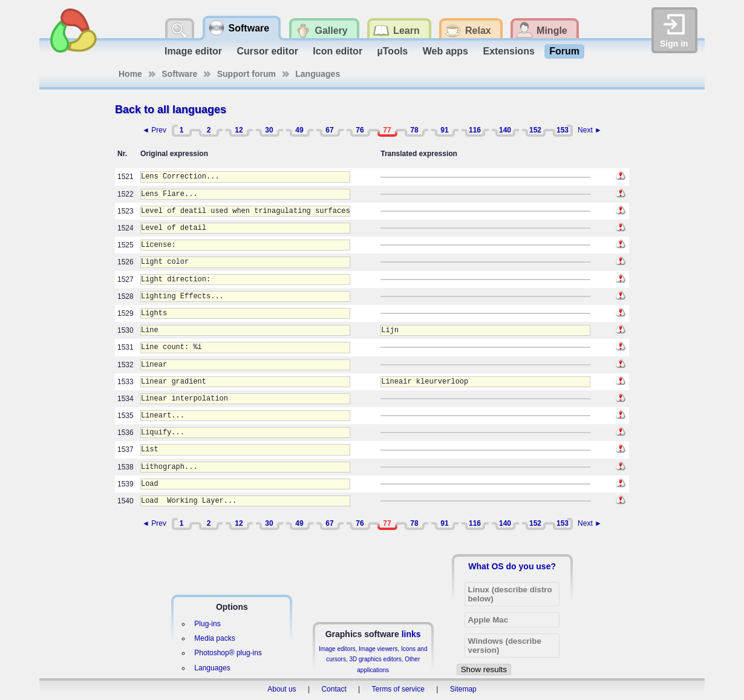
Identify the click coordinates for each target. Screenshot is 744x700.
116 (475, 130)
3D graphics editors (375, 659)
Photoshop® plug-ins (228, 653)
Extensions (508, 51)
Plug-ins (207, 624)
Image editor (193, 51)
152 (535, 130)
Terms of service (398, 689)
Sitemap (463, 689)
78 (414, 130)
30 (269, 130)
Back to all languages (171, 110)
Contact (334, 689)
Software (179, 74)
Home (130, 74)
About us (282, 689)
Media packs (214, 638)
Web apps (445, 51)
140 (505, 130)
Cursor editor (268, 51)
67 (329, 130)
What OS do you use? (512, 566)
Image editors (337, 649)
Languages (318, 74)
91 (444, 130)
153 (563, 130)
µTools (393, 51)
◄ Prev (154, 130)
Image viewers (378, 649)
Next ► (590, 130)
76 (360, 130)
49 (299, 130)
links (411, 634)
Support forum (246, 74)
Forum (564, 51)
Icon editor (338, 51)
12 (239, 130)
